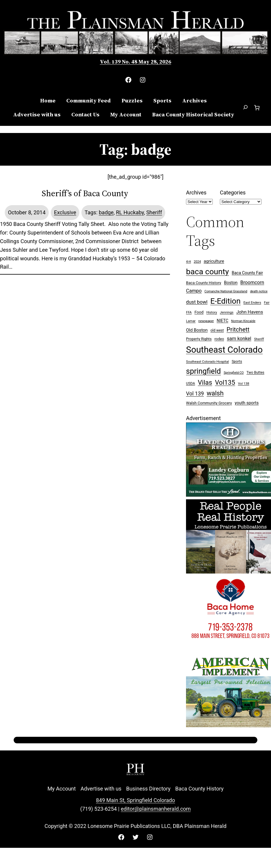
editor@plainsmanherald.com (156, 809)
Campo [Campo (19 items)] (194, 291)
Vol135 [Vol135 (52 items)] (225, 382)
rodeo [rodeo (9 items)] (219, 339)
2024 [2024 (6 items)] (197, 262)
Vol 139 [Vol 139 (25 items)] (195, 393)
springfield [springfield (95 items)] (203, 371)
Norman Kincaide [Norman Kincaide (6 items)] (243, 321)
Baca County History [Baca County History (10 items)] (204, 283)
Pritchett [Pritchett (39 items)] (238, 330)
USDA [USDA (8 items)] (190, 384)
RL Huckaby (130, 212)
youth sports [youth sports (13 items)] (247, 403)
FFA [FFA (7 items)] (189, 312)
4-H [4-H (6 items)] (189, 262)
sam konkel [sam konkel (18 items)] (239, 339)
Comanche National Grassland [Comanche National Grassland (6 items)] (226, 291)
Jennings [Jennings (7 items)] (227, 312)
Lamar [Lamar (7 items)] (191, 321)
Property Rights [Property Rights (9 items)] (199, 339)
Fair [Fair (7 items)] (267, 303)
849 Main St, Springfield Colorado (135, 800)
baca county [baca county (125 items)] (207, 272)
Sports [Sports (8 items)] (237, 362)
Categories (233, 193)
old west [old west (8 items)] (217, 330)
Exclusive (65, 212)
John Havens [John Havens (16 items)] (250, 312)
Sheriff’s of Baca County (85, 193)
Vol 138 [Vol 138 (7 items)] (244, 384)
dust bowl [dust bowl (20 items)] (197, 302)
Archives (196, 193)
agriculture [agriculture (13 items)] (214, 261)
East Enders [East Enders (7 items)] (252, 303)
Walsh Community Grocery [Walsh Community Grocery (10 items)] (209, 403)
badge (106, 212)
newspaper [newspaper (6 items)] (206, 321)
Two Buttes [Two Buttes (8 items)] (256, 373)
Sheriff (154, 212)
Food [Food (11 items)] (199, 312)
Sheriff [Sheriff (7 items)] (259, 339)
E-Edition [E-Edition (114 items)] (226, 301)
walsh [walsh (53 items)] (215, 393)
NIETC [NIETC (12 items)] (222, 321)
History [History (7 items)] (212, 312)
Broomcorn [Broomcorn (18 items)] (252, 282)
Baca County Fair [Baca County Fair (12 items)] (247, 273)
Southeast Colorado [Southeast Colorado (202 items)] (224, 350)
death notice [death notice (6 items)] (259, 291)
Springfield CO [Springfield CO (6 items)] (234, 373)
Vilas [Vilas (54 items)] (205, 382)
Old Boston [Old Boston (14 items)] (197, 330)
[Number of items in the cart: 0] (257, 108)
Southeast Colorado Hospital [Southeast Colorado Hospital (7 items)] (207, 362)
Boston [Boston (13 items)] (231, 283)
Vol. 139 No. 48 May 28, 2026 (135, 62)
